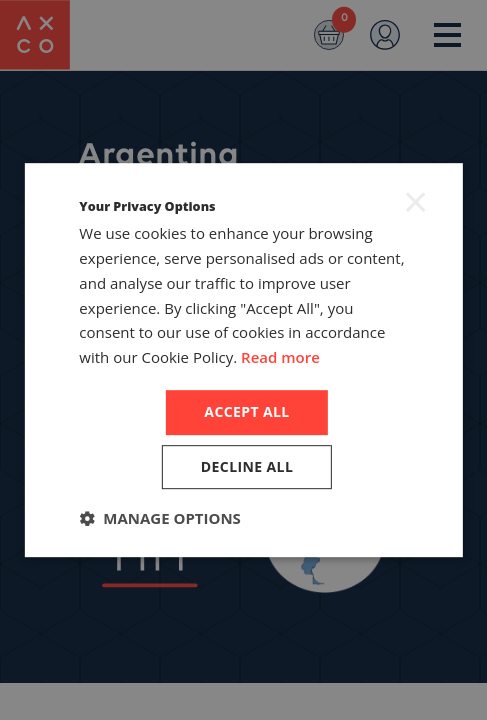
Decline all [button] (247, 466)
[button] (160, 518)
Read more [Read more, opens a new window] (280, 357)
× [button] (416, 201)
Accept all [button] (246, 411)
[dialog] (243, 360)
